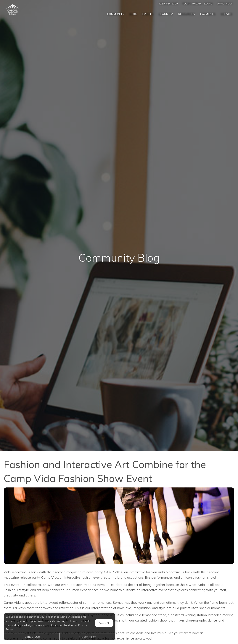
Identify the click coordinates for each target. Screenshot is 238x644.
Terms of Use (32, 637)
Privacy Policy (87, 637)
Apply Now (225, 3)
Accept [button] (104, 623)
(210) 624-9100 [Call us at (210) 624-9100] (168, 3)
